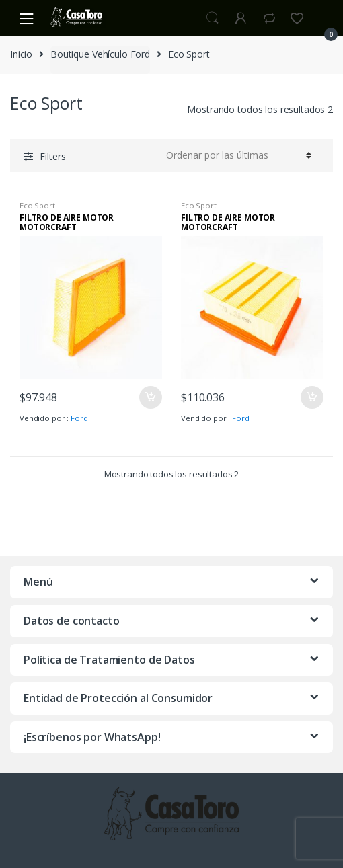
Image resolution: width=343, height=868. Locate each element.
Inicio (21, 54)
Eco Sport (37, 205)
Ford (79, 418)
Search (213, 18)
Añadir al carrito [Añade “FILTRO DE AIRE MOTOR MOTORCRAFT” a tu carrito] (150, 397)
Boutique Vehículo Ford (100, 54)
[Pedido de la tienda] (237, 155)
